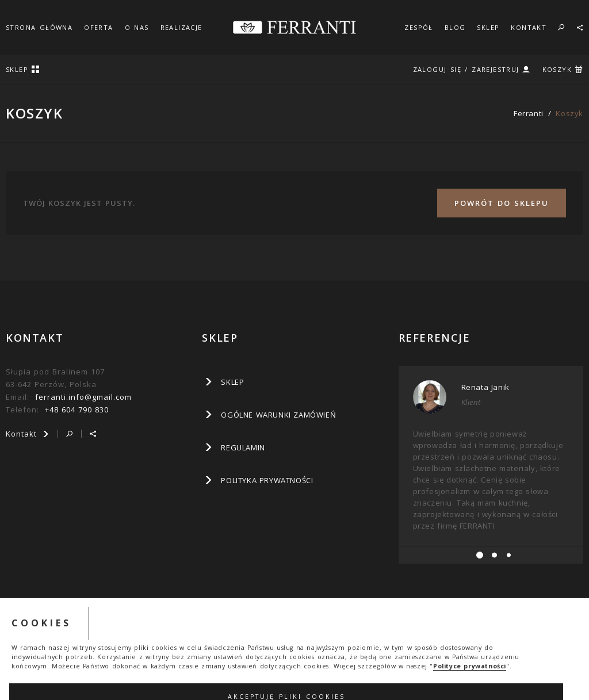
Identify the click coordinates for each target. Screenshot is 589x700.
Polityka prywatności (267, 480)
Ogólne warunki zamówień (278, 415)
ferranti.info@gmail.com (83, 397)
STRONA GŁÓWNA (39, 27)
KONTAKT (529, 27)
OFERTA (98, 27)
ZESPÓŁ (418, 27)
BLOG (455, 27)
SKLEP (488, 27)
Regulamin (243, 447)
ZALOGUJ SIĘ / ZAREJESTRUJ (466, 69)
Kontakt (28, 434)
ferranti (529, 113)
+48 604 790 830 (77, 410)
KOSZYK (557, 69)
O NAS (137, 27)
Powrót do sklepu (502, 203)
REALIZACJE (181, 27)
